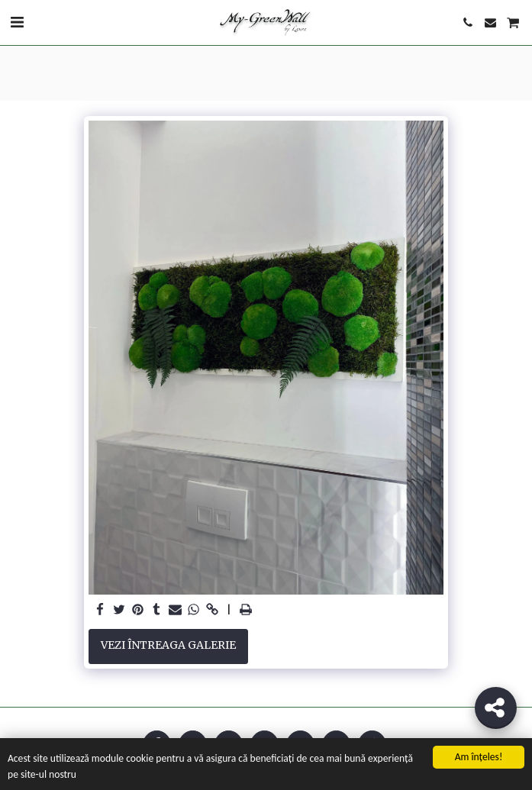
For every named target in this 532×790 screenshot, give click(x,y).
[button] (17, 22)
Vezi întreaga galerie (168, 645)
